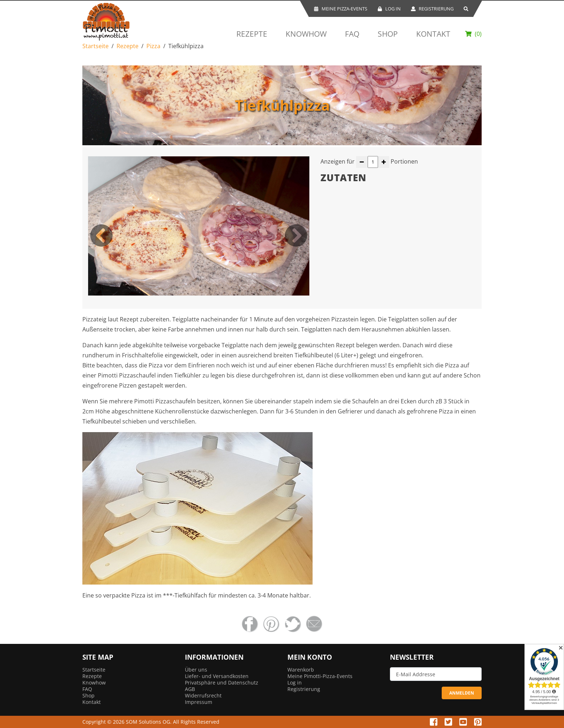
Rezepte (252, 34)
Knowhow (306, 34)
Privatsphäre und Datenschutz (222, 683)
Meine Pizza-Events (340, 9)
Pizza (153, 46)
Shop (388, 34)
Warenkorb (301, 670)
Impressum (199, 702)
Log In (389, 9)
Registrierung (432, 9)
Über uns (196, 670)
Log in (295, 683)
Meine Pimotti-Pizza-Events (320, 676)
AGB (190, 689)
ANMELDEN (462, 693)
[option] (199, 226)
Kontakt (433, 34)
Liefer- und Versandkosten (217, 676)
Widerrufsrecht (203, 695)
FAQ (352, 34)
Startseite (95, 46)
